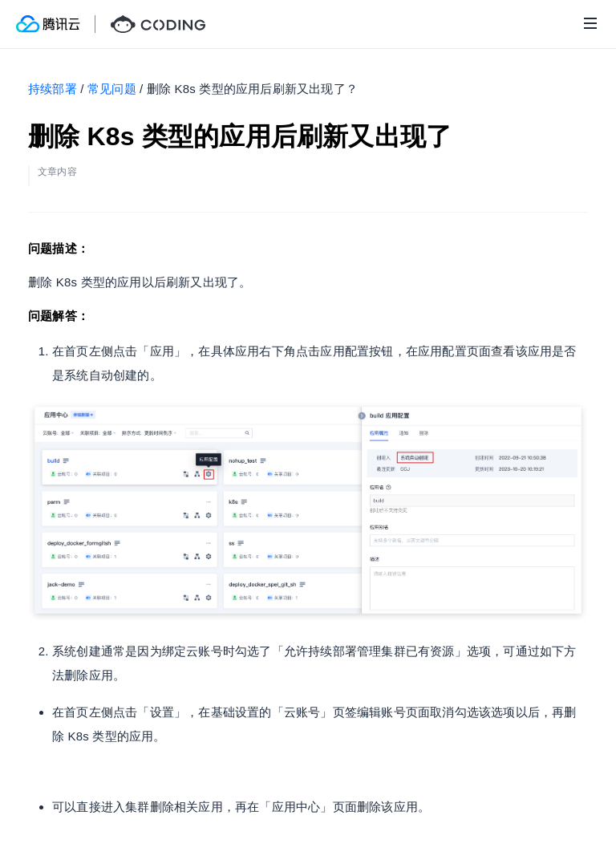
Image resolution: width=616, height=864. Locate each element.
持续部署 (53, 89)
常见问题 (112, 89)
